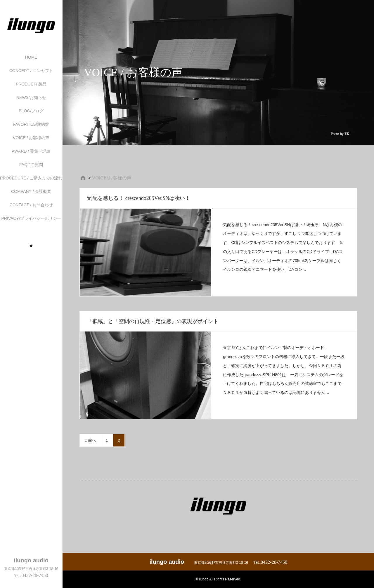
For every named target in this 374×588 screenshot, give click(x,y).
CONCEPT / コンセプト (31, 71)
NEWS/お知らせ (31, 97)
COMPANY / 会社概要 (31, 191)
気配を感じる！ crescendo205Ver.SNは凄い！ (139, 198)
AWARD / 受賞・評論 (31, 151)
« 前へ (90, 440)
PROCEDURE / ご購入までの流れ (31, 178)
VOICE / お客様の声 (31, 138)
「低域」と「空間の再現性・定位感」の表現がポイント (153, 321)
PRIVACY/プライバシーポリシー (31, 218)
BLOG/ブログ (31, 111)
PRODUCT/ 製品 (31, 84)
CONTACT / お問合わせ (31, 205)
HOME (31, 57)
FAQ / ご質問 (31, 165)
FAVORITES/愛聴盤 (31, 124)
